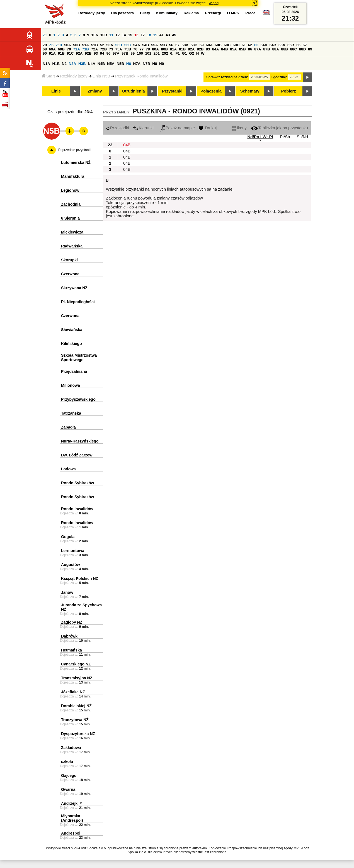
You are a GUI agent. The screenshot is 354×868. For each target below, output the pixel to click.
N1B (56, 64)
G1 (185, 53)
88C (294, 49)
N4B (101, 64)
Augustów (71, 565)
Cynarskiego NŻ (76, 664)
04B (127, 145)
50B (76, 45)
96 (108, 53)
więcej (214, 3)
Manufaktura (73, 176)
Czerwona (70, 274)
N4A (92, 64)
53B (119, 45)
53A (110, 45)
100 (140, 53)
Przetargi (213, 13)
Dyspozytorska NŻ (78, 734)
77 (141, 49)
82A (191, 49)
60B (218, 45)
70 (69, 49)
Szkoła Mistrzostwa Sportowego (79, 358)
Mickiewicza (72, 232)
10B (104, 35)
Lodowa (68, 469)
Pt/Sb (285, 137)
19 (155, 35)
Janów (67, 592)
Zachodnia (71, 204)
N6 (129, 64)
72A (94, 49)
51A (86, 45)
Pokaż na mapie (178, 128)
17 (143, 35)
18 (149, 35)
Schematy (250, 91)
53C (128, 45)
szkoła (67, 762)
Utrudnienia (133, 91)
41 (162, 35)
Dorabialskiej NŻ (76, 706)
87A (258, 49)
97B (125, 53)
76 (135, 49)
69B (61, 49)
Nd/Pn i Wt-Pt (260, 137)
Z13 (59, 45)
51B (94, 45)
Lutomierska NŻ (76, 162)
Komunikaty (167, 13)
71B (86, 49)
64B (273, 45)
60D (236, 45)
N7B (146, 64)
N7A (137, 64)
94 (102, 53)
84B (224, 49)
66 (298, 45)
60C (227, 45)
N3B (82, 64)
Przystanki (172, 91)
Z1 (45, 35)
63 (256, 45)
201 (157, 53)
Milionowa (71, 385)
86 (250, 49)
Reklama (191, 13)
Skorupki (69, 260)
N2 (64, 64)
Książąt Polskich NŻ (80, 578)
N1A (46, 64)
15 (130, 35)
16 (136, 35)
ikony (239, 128)
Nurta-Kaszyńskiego (80, 441)
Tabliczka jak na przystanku (279, 128)
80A (155, 49)
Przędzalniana (74, 371)
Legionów (70, 190)
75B (128, 49)
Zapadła (68, 427)
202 (165, 53)
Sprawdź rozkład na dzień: (227, 77)
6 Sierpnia (70, 218)
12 (117, 35)
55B (163, 45)
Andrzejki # (71, 803)
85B (242, 49)
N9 (162, 64)
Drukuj (208, 128)
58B (194, 45)
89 (310, 49)
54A (137, 45)
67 (305, 45)
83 (208, 49)
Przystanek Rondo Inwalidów (141, 76)
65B (291, 45)
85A (233, 49)
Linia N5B (101, 76)
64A (264, 45)
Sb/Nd (302, 137)
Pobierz (289, 91)
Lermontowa (73, 551)
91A (52, 53)
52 (102, 45)
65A (282, 45)
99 (133, 53)
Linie (56, 91)
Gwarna (68, 789)
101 (148, 53)
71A (76, 49)
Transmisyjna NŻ (77, 678)
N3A (73, 64)
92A (79, 53)
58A (185, 45)
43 (168, 35)
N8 (155, 64)
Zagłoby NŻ (72, 622)
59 (202, 45)
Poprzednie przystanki (75, 150)
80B (164, 49)
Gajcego (69, 775)
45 (174, 35)
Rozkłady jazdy (74, 76)
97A (116, 53)
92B (88, 53)
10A (95, 35)
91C (70, 53)
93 (96, 53)
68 (45, 49)
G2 (191, 53)
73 (111, 49)
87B (266, 49)
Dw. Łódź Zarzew (77, 455)
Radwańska (72, 246)
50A (67, 45)
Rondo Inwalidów (77, 509)
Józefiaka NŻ (73, 692)
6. (172, 53)
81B (182, 49)
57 (177, 45)
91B (61, 53)
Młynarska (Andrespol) (72, 818)
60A (209, 45)
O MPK (233, 13)
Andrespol (71, 833)
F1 (178, 53)
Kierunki (143, 128)
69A (52, 49)
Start (48, 76)
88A (275, 49)
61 (244, 45)
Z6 (51, 45)
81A (173, 49)
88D (302, 49)
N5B (120, 64)
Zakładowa (71, 748)
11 (111, 35)
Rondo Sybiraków (77, 483)
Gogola (68, 537)
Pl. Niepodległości (78, 302)
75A (119, 49)
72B (103, 49)
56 (171, 45)
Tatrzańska (71, 413)
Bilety (145, 13)
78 (148, 49)
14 (124, 35)
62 (250, 45)
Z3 (45, 45)
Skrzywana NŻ (74, 288)
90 (45, 53)
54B (146, 45)
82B (200, 49)
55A (154, 45)
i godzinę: (279, 77)
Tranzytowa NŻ (75, 720)
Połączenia (211, 91)
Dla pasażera (123, 13)
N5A (111, 64)
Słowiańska (72, 330)
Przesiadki (117, 128)
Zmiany (95, 91)
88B (285, 49)
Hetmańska (71, 650)
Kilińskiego (71, 344)
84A (215, 49)
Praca (250, 13)
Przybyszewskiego (78, 399)
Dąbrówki (70, 636)
